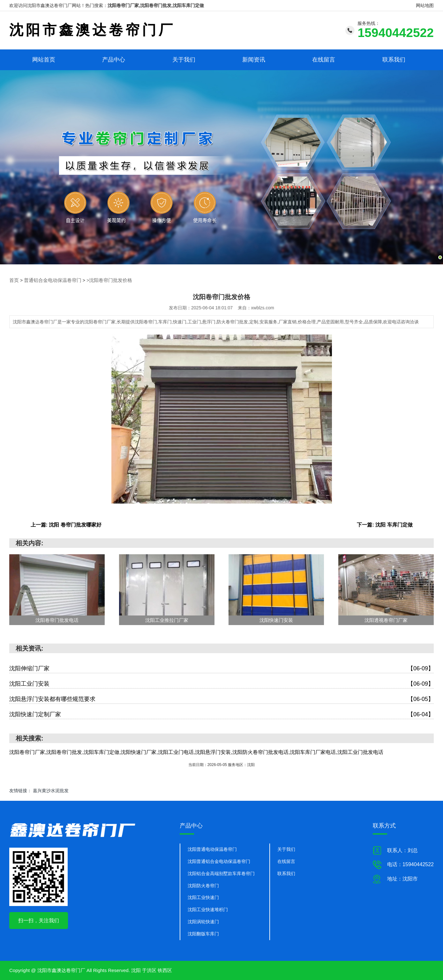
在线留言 (324, 60)
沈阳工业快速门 (203, 897)
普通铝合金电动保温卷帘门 (50, 280)
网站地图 (425, 5)
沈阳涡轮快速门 (203, 922)
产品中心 (114, 60)
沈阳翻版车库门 (203, 934)
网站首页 (44, 60)
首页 (14, 280)
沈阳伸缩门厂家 (221, 668)
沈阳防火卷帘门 (203, 885)
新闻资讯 (254, 60)
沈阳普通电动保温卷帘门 (212, 849)
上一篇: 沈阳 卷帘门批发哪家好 (66, 524)
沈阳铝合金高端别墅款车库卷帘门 (221, 873)
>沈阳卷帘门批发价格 (103, 280)
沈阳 (136, 970)
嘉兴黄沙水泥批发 (51, 790)
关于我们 (184, 60)
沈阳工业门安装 (221, 684)
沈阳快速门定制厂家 (221, 714)
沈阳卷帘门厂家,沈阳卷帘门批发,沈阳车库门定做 (156, 5)
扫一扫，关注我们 (39, 920)
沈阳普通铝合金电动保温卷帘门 (219, 861)
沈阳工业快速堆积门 (208, 910)
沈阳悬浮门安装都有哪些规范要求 (221, 699)
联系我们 (394, 60)
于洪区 (149, 970)
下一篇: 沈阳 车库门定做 (385, 524)
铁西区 (165, 970)
